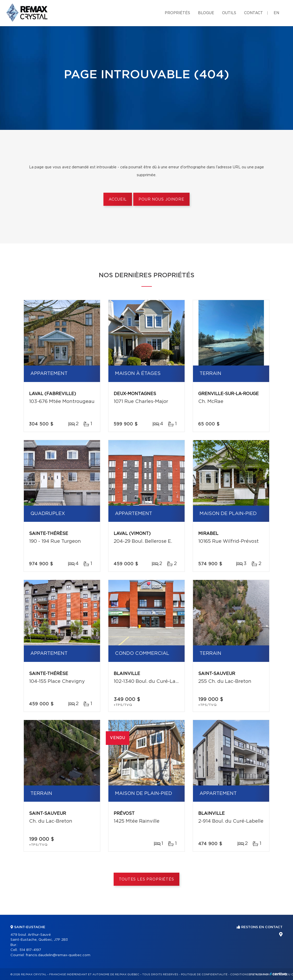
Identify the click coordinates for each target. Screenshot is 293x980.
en (276, 13)
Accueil (118, 200)
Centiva (278, 974)
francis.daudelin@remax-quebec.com (58, 955)
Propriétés (177, 13)
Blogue (206, 13)
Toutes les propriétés (147, 879)
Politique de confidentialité (204, 975)
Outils (229, 13)
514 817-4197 (30, 950)
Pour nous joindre (161, 200)
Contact (253, 13)
